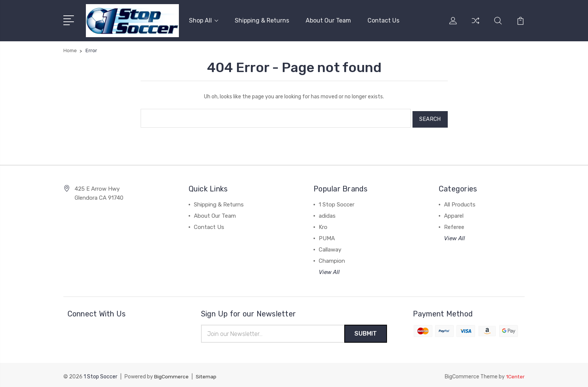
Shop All (204, 20)
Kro (323, 224)
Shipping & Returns (262, 20)
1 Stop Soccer (337, 202)
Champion (332, 258)
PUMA (327, 235)
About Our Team (328, 20)
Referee (454, 224)
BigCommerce (171, 374)
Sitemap (206, 374)
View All (329, 269)
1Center (515, 374)
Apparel (454, 213)
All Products (460, 202)
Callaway (330, 247)
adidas (327, 213)
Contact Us (383, 20)
